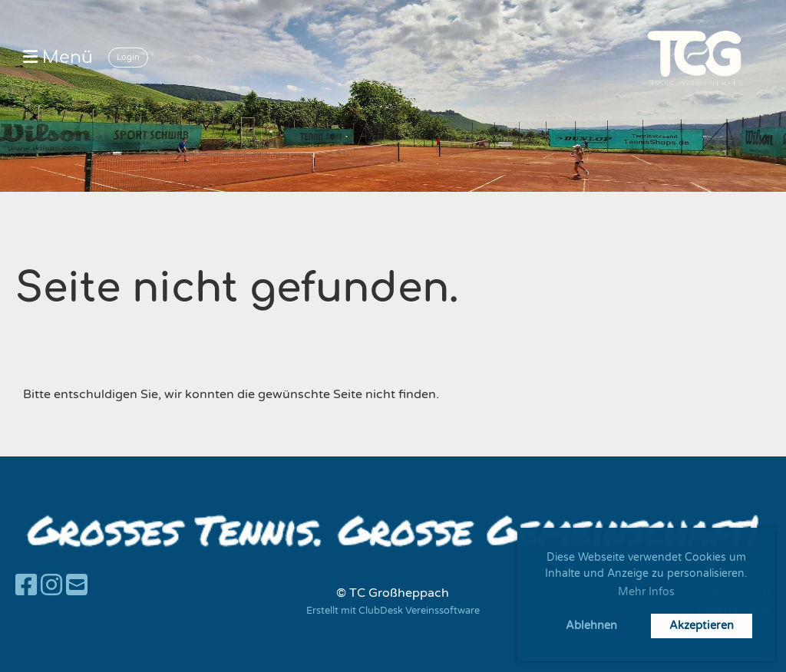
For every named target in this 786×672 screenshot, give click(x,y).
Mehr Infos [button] (646, 592)
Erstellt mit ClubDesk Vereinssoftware (393, 611)
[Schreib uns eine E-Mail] (77, 586)
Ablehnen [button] (591, 626)
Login (128, 57)
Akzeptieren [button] (702, 626)
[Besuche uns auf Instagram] (51, 586)
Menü (58, 58)
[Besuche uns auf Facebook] (26, 586)
